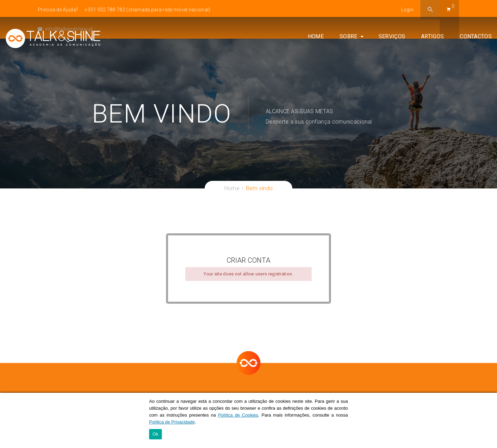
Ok (155, 434)
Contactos (476, 38)
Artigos (432, 38)
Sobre (349, 38)
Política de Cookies (238, 415)
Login (407, 10)
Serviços (392, 38)
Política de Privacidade (172, 422)
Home (316, 38)
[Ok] (488, 420)
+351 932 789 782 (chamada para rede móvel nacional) (147, 10)
